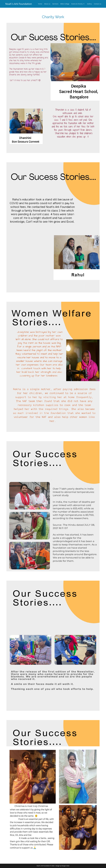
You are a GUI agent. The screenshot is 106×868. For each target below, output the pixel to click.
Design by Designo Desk (62, 866)
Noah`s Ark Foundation (19, 4)
